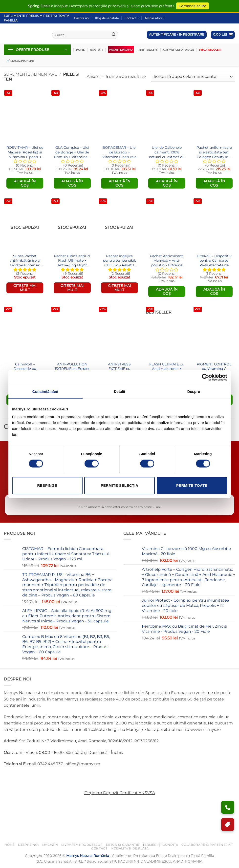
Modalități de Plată (130, 848)
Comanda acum (193, 6)
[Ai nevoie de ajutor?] (228, 807)
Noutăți (96, 50)
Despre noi (82, 18)
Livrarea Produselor (82, 845)
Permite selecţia (119, 485)
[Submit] (114, 35)
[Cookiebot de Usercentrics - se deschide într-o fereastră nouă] (206, 377)
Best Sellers (149, 50)
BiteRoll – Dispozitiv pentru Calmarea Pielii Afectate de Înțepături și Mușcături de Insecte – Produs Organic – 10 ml (214, 261)
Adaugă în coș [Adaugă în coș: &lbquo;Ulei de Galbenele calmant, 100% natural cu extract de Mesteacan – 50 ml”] (167, 183)
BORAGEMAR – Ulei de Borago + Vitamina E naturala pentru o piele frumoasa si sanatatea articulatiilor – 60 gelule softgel (119, 152)
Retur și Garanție (123, 845)
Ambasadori (155, 18)
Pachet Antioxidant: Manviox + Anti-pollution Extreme (167, 261)
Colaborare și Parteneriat (207, 845)
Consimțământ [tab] (45, 392)
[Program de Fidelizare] (228, 825)
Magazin (50, 845)
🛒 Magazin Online (21, 61)
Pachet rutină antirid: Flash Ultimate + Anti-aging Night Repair (72, 261)
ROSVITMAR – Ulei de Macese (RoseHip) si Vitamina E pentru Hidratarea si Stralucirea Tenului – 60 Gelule (25, 152)
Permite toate (192, 485)
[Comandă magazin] (193, 77)
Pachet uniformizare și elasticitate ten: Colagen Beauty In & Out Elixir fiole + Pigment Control (214, 152)
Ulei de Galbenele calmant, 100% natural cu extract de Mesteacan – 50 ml (167, 152)
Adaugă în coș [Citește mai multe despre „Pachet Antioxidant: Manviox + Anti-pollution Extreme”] (167, 291)
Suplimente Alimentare (31, 74)
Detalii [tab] (120, 392)
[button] (223, 35)
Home (10, 845)
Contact (132, 18)
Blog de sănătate (107, 18)
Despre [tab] (194, 392)
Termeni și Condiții (160, 845)
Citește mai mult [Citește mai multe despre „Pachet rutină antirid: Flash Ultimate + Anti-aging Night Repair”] (72, 288)
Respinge (47, 485)
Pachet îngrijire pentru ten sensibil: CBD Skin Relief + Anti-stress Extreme (119, 261)
